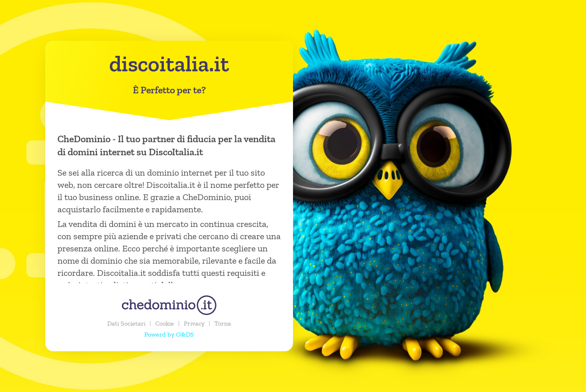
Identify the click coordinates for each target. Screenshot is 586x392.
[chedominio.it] (169, 305)
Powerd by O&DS (169, 334)
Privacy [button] (194, 323)
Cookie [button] (165, 323)
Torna (223, 323)
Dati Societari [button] (126, 323)
